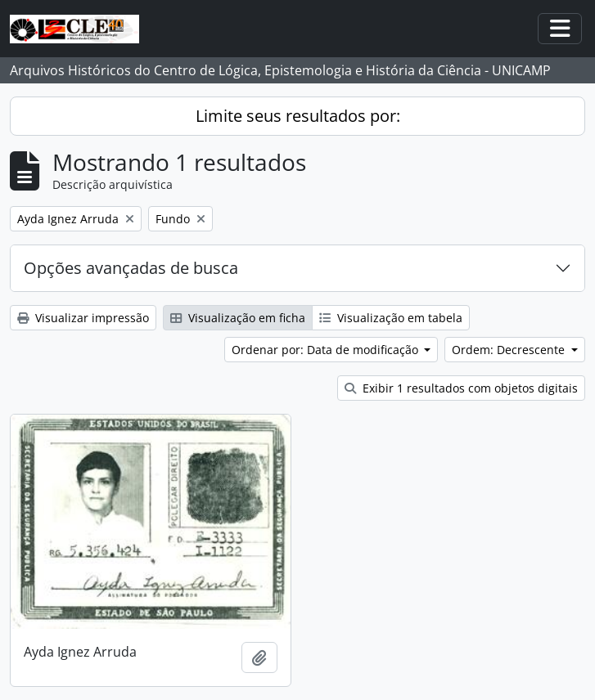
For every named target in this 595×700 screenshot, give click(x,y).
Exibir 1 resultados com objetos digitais (461, 388)
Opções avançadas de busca (131, 268)
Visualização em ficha (238, 318)
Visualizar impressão (83, 318)
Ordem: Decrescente (510, 350)
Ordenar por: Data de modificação (327, 350)
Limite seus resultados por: (298, 116)
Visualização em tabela (391, 318)
